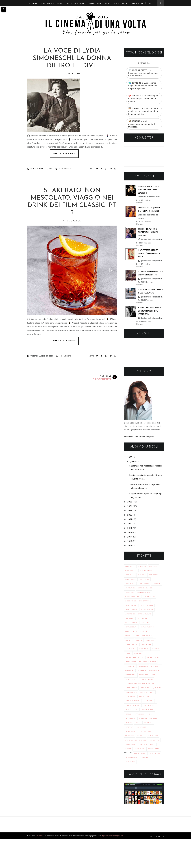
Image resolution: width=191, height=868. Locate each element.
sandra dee (144, 755)
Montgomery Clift (133, 601)
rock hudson (131, 755)
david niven (130, 651)
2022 (130, 518)
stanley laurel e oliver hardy (137, 764)
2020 (130, 527)
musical (145, 732)
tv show (151, 773)
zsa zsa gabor (145, 791)
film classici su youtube (135, 673)
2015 (130, 549)
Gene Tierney (156, 579)
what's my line (131, 786)
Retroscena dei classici (51, 3)
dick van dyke (145, 655)
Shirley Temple (148, 606)
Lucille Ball (150, 597)
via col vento (131, 777)
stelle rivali (130, 768)
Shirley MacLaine (132, 606)
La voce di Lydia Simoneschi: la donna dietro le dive (72, 58)
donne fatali (131, 660)
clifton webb (131, 646)
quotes (128, 746)
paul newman (153, 737)
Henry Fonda (146, 583)
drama (153, 660)
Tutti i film (32, 3)
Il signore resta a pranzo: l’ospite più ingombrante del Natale (149, 257)
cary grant (130, 633)
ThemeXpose (39, 865)
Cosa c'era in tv (132, 574)
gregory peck (145, 687)
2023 (130, 514)
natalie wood (131, 737)
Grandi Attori (137, 3)
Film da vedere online (75, 3)
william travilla (147, 786)
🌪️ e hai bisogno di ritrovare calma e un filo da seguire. (144, 73)
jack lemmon (147, 705)
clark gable (130, 642)
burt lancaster (132, 628)
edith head (130, 664)
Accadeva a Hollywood (100, 3)
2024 (130, 510)
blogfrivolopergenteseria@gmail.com (112, 865)
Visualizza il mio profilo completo (139, 440)
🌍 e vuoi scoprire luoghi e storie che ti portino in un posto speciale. (144, 87)
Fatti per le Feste (148, 574)
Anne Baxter (72, 221)
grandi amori (131, 687)
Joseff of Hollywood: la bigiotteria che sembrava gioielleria (148, 235)
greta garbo (131, 691)
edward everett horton (147, 664)
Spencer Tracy (131, 610)
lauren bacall (131, 723)
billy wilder (149, 624)
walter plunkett (141, 782)
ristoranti (152, 746)
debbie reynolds (145, 651)
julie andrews (131, 719)
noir (142, 737)
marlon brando (132, 732)
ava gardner (147, 619)
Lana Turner (143, 592)
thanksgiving (144, 768)
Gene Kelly (143, 579)
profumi (153, 741)
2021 (130, 523)
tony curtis (130, 773)
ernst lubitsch (149, 669)
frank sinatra (131, 678)
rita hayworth (131, 750)
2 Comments (65, 169)
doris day (143, 660)
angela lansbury (150, 615)
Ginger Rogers (131, 583)
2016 (130, 545)
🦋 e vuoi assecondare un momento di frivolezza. (143, 127)
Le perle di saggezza (134, 597)
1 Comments (65, 356)
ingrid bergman (132, 705)
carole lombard (148, 628)
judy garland (149, 714)
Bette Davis (143, 570)
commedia (144, 646)
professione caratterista (136, 741)
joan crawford (144, 710)
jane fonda (130, 710)
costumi (154, 646)
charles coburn (145, 633)
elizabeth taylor (132, 669)
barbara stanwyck (133, 624)
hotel (142, 691)
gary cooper (145, 678)
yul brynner (130, 791)
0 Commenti (140, 206)
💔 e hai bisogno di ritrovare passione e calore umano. (144, 100)
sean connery (131, 759)
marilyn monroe (132, 728)
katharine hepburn (147, 719)
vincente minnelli (147, 777)
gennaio (133, 465)
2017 (130, 540)
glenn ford (130, 682)
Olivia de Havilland (152, 601)
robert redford (147, 750)
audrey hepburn (132, 619)
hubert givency (154, 691)
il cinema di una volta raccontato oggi (142, 700)
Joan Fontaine (146, 588)
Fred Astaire (130, 579)
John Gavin (130, 592)
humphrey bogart (133, 696)
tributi (141, 773)
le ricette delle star (148, 723)
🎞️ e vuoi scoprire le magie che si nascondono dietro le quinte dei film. (143, 113)
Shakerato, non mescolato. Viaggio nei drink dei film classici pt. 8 (149, 193)
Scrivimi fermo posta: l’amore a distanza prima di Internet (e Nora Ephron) (150, 314)
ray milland (140, 746)
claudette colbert (146, 642)
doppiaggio (72, 74)
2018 (130, 536)
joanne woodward (133, 714)
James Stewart (131, 588)
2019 (130, 531)
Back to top (157, 865)
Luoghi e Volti (120, 3)
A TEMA (31, 10)
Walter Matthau (147, 610)
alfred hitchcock (133, 615)
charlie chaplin (150, 637)
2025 (130, 505)
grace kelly (143, 682)
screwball (156, 755)
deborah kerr (131, 655)
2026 (130, 461)
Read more (148, 204)
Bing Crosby (156, 570)
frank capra (153, 673)
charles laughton (133, 637)
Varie (150, 3)
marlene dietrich (149, 728)
